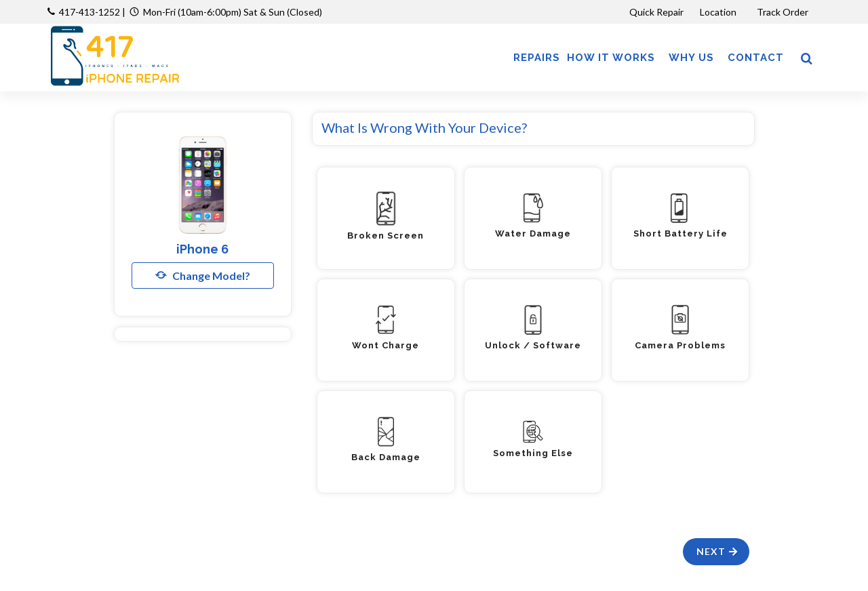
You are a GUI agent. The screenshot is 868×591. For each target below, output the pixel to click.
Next (718, 551)
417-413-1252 (90, 12)
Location (719, 12)
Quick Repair (656, 12)
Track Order (784, 12)
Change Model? (203, 275)
